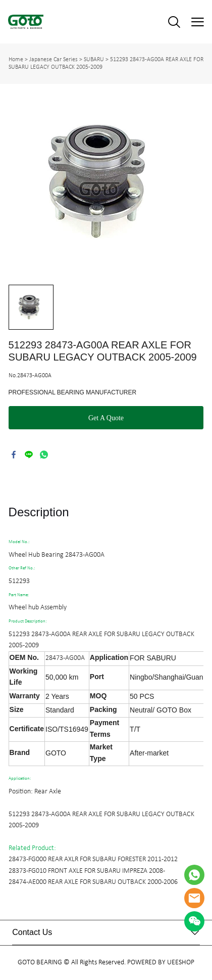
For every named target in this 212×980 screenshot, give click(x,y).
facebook (14, 455)
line (29, 455)
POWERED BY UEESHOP (161, 963)
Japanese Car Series (54, 60)
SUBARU (94, 60)
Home (16, 60)
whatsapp (44, 455)
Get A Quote (106, 418)
